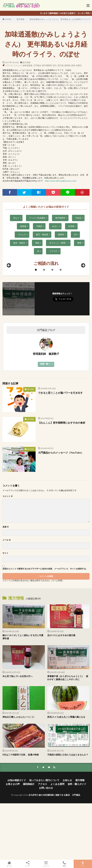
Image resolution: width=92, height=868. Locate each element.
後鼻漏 (23, 226)
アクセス (43, 840)
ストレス (18, 65)
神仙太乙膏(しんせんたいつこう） (19, 774)
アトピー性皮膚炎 (37, 218)
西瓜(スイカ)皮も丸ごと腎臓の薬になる (66, 774)
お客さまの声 (13, 840)
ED (75, 234)
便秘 (37, 243)
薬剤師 (67, 65)
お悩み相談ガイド (17, 837)
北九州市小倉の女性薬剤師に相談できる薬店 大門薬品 (54, 851)
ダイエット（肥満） (58, 243)
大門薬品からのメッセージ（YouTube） (61, 509)
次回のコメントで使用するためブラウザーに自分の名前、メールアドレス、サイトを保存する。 (45, 625)
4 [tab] (61, 326)
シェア (28, 864)
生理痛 (71, 226)
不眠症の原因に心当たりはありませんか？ (68, 811)
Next (83, 322)
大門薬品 (37, 65)
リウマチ (53, 251)
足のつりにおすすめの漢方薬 (61, 692)
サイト (5, 610)
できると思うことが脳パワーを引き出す (60, 449)
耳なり (16, 218)
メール (7, 597)
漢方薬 (61, 65)
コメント (8, 553)
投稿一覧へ (45, 420)
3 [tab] (52, 326)
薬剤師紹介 (29, 840)
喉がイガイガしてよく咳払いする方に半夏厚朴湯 (23, 693)
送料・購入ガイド (77, 840)
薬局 (73, 65)
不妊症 (78, 218)
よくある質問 (57, 840)
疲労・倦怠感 (42, 234)
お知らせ (67, 837)
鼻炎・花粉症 (19, 243)
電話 (64, 864)
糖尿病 (61, 234)
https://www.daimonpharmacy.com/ (61, 181)
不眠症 (39, 226)
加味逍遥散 (27, 65)
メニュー (46, 864)
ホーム (9, 864)
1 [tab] (36, 326)
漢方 (55, 65)
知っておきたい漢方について (44, 837)
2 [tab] (44, 326)
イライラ (9, 65)
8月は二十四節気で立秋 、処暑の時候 (21, 811)
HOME (8, 19)
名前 (6, 583)
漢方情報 (20, 19)
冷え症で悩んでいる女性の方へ (18, 733)
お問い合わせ (46, 844)
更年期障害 (47, 65)
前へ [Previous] (9, 322)
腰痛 (79, 243)
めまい (55, 226)
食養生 (79, 65)
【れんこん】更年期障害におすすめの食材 (62, 479)
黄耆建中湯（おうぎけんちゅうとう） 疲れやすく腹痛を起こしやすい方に (68, 734)
